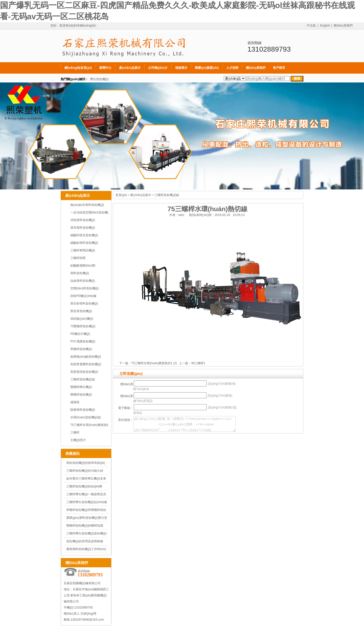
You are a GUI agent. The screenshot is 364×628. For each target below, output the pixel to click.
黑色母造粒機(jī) (81, 311)
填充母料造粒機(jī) (83, 228)
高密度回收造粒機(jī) (84, 372)
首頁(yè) (121, 195)
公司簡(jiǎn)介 (158, 68)
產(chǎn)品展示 (130, 68)
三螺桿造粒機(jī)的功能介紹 (85, 471)
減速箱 (75, 402)
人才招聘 (232, 68)
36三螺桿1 (198, 363)
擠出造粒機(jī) (99, 79)
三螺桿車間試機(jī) (83, 250)
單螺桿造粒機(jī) (81, 349)
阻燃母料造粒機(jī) (83, 410)
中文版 (311, 26)
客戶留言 (279, 68)
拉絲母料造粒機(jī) (83, 281)
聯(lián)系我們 (343, 26)
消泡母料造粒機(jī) (83, 220)
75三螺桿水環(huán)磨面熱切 (90, 425)
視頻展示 (181, 68)
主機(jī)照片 (78, 440)
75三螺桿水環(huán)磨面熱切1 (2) (154, 363)
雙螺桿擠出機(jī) (81, 387)
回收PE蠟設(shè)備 (83, 296)
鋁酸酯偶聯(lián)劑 (83, 266)
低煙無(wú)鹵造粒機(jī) (86, 357)
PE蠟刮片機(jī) (80, 334)
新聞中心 (105, 68)
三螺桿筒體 (78, 258)
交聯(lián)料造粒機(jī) (85, 288)
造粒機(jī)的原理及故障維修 (85, 541)
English (325, 26)
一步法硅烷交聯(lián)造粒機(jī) (91, 212)
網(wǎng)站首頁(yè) (78, 68)
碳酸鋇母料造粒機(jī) (84, 243)
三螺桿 (75, 432)
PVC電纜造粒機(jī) (83, 341)
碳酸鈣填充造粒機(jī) (84, 235)
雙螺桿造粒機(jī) (81, 395)
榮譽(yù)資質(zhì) (207, 68)
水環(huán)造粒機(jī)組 (86, 417)
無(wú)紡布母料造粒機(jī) (87, 205)
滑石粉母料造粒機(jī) (84, 304)
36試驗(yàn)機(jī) (82, 319)
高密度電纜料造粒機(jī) (86, 364)
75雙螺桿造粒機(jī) (83, 326)
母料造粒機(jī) (80, 273)
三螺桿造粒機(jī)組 (83, 379)
